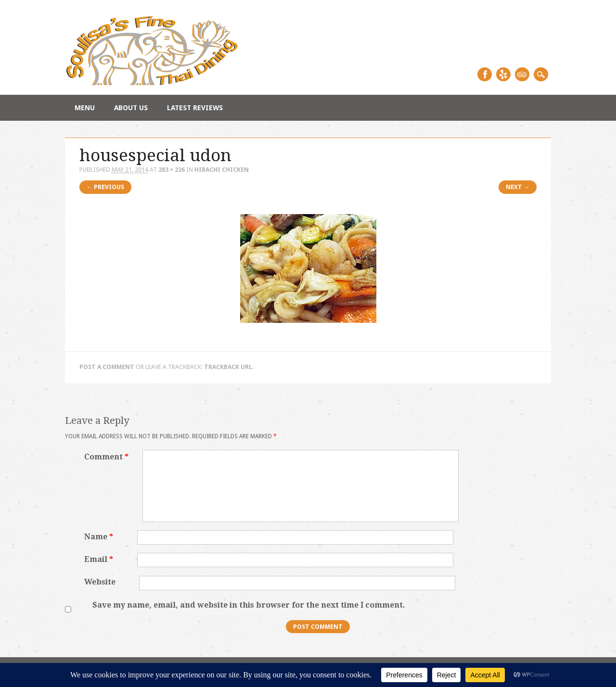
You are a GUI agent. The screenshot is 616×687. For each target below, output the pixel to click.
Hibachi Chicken (222, 170)
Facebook (485, 74)
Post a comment (107, 367)
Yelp (503, 74)
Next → (518, 187)
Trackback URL (228, 367)
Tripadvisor (522, 74)
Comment (108, 457)
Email (100, 559)
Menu (85, 108)
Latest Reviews (195, 108)
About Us (131, 108)
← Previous (106, 187)
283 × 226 (172, 170)
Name (100, 537)
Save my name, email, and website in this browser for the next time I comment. (249, 605)
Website (100, 582)
